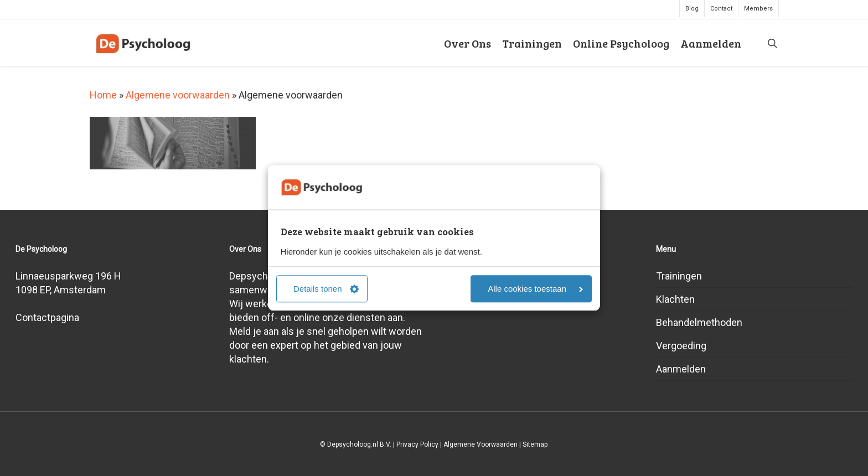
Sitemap (535, 444)
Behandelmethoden (699, 322)
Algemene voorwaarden (178, 95)
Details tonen (326, 289)
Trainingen (679, 276)
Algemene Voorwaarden (480, 444)
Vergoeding (681, 346)
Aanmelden (681, 369)
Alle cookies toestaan (535, 289)
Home (103, 95)
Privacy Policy (417, 444)
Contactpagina (47, 317)
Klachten (675, 299)
